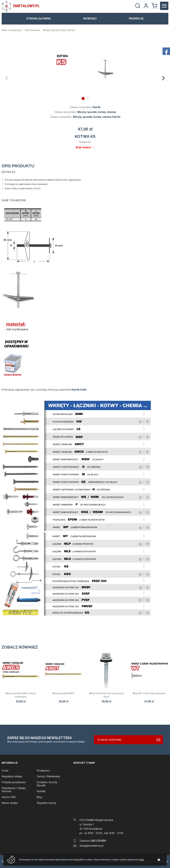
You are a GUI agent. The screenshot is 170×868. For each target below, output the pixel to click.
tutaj (142, 860)
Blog (39, 797)
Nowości (90, 19)
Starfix (96, 107)
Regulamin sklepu (12, 776)
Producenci (43, 771)
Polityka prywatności (14, 782)
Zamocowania (32, 30)
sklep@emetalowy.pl (91, 846)
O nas (5, 771)
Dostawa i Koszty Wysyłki (47, 784)
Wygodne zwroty (46, 803)
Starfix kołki (79, 390)
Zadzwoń (93, 841)
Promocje (136, 19)
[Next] (163, 78)
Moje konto (146, 6)
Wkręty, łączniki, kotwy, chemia (59, 30)
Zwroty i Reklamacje (48, 776)
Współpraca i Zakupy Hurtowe (14, 790)
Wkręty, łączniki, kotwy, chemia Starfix (97, 117)
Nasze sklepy (10, 803)
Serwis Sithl (9, 797)
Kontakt (41, 791)
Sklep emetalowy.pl (12, 30)
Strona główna (39, 19)
